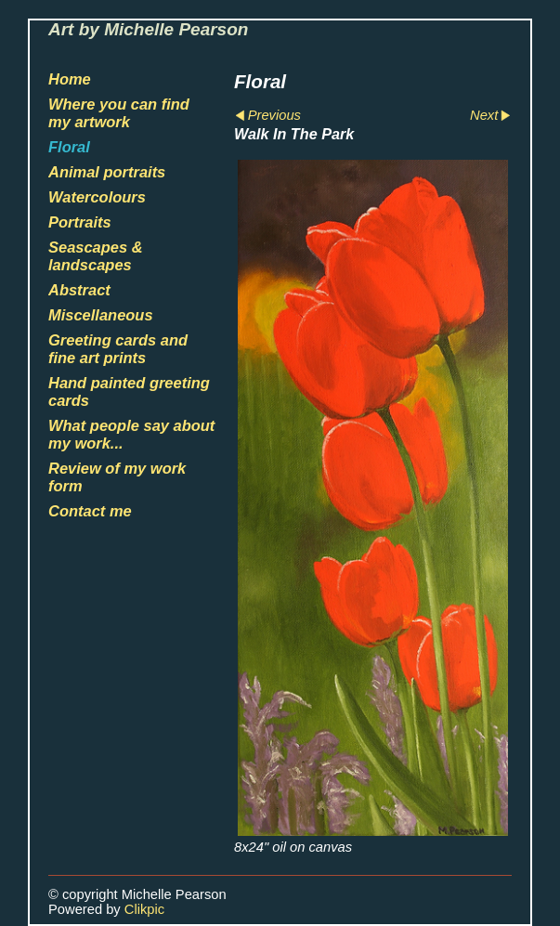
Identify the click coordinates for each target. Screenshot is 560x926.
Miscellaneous (101, 315)
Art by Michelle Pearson (148, 29)
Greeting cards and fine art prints (118, 349)
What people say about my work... (131, 434)
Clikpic (144, 909)
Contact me (90, 511)
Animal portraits (107, 172)
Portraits (80, 222)
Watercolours (97, 197)
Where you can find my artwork (119, 113)
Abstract (79, 290)
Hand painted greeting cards (129, 391)
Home (70, 79)
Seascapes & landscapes (96, 256)
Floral (69, 147)
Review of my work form (117, 477)
